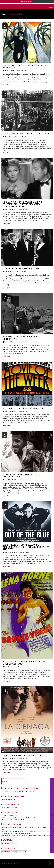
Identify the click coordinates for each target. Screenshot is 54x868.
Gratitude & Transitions (9, 815)
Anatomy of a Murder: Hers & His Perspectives (21, 338)
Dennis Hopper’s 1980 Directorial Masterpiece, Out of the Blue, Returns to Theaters (26, 547)
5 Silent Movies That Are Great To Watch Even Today (26, 66)
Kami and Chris (10, 272)
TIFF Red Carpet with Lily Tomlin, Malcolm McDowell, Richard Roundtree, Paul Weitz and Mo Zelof (27, 832)
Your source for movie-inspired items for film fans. (18, 791)
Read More (7, 85)
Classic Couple (13, 7)
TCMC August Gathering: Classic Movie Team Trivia (33, 835)
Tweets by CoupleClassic (9, 807)
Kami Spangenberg (11, 209)
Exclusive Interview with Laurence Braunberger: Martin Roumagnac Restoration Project (23, 204)
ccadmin (7, 480)
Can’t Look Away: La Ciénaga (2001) (22, 755)
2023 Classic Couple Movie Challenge (24, 408)
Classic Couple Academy (9, 799)
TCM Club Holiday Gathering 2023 (13, 819)
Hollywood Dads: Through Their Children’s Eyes (21, 476)
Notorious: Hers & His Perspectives (22, 269)
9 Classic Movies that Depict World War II (26, 134)
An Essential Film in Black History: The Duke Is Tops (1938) (25, 663)
